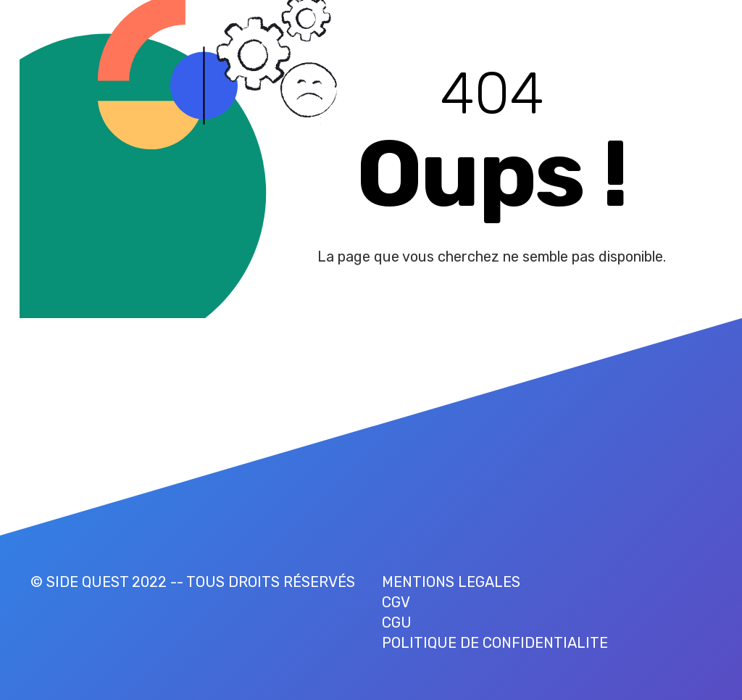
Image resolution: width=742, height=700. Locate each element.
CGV (396, 602)
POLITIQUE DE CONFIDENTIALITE (495, 643)
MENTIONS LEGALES (451, 582)
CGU (397, 622)
